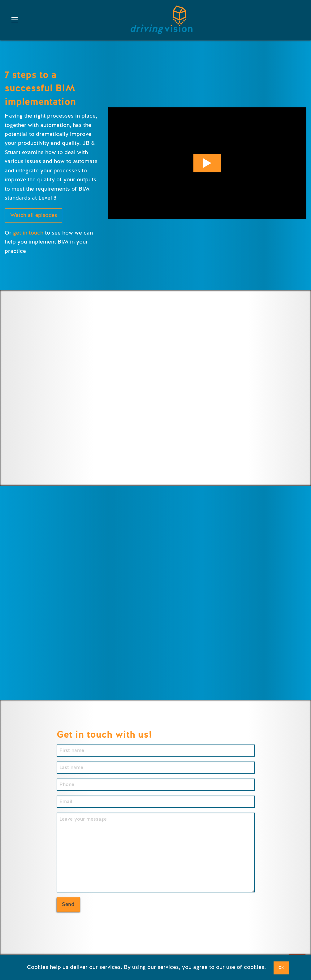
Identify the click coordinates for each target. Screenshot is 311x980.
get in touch (28, 233)
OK (281, 968)
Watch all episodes (34, 215)
